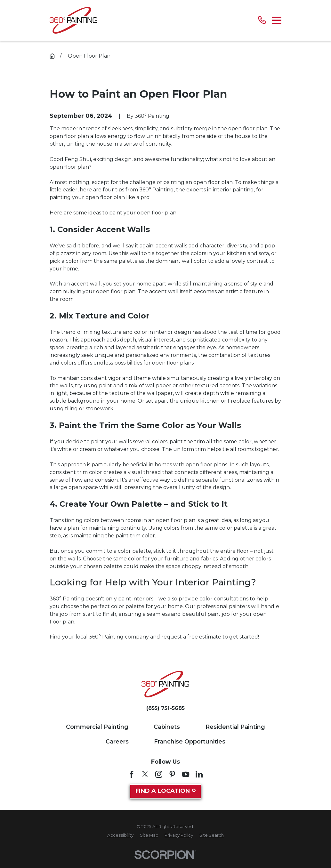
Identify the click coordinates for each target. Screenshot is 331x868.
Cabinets (167, 727)
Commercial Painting (97, 727)
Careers (117, 742)
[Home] (73, 20)
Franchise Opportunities (190, 742)
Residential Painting (235, 727)
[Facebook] (132, 774)
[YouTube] (186, 774)
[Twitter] (145, 774)
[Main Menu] (277, 20)
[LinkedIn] (199, 774)
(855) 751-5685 (165, 708)
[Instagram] (159, 774)
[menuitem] (120, 835)
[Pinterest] (172, 774)
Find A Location (165, 791)
